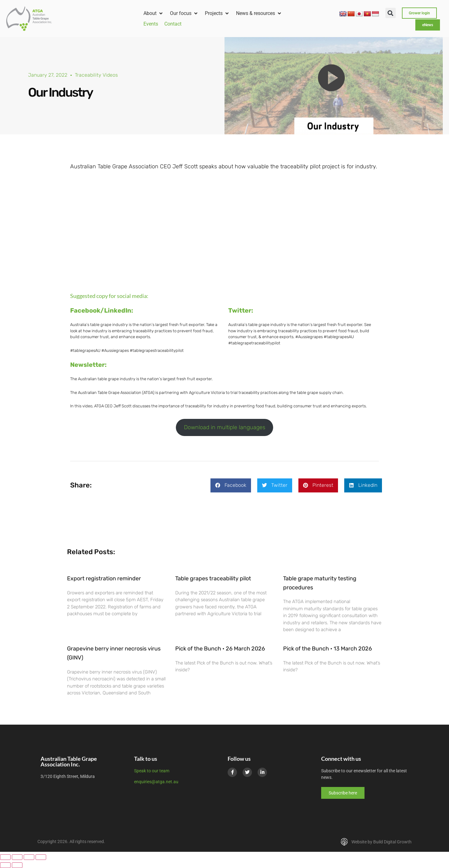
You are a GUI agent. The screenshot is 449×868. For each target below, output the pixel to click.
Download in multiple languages (225, 427)
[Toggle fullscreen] (17, 857)
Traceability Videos (96, 75)
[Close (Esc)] (41, 857)
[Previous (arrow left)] (5, 865)
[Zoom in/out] (5, 857)
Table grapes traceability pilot (213, 578)
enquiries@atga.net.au (156, 782)
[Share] (29, 857)
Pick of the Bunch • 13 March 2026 (328, 649)
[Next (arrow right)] (17, 865)
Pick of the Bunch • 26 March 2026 (220, 649)
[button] (154, 13)
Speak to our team (152, 771)
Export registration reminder (104, 578)
